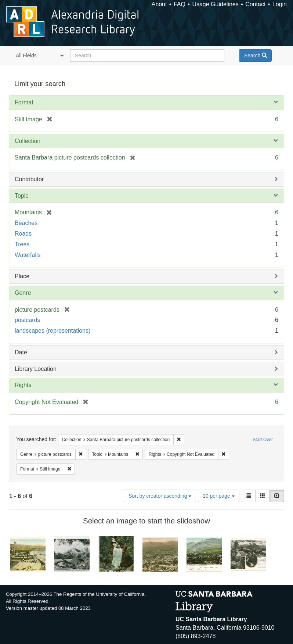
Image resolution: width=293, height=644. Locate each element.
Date (21, 352)
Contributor (29, 179)
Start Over (263, 440)
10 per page (219, 496)
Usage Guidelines (215, 4)
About (159, 4)
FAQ (180, 4)
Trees (22, 244)
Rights (23, 385)
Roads (23, 234)
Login (280, 4)
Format (24, 102)
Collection (28, 141)
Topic (21, 196)
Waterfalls (28, 255)
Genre (23, 293)
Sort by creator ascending (160, 496)
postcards (27, 320)
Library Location (36, 369)
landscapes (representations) (53, 331)
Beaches (26, 223)
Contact (255, 4)
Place (22, 276)
